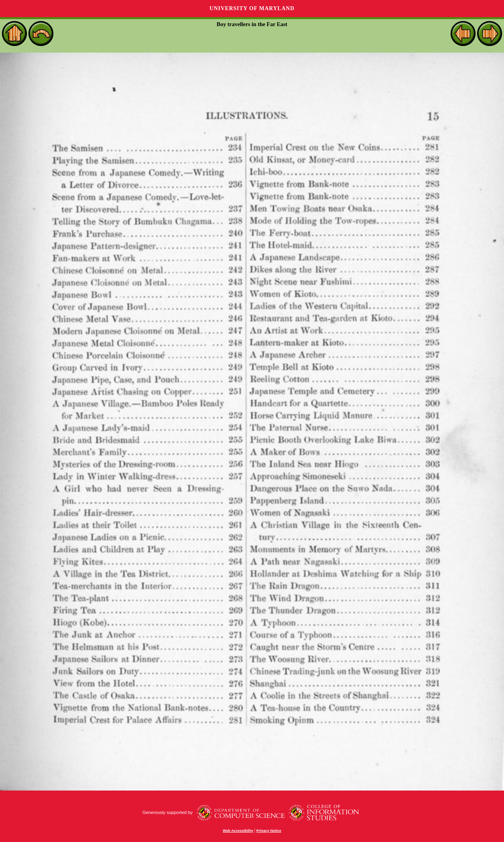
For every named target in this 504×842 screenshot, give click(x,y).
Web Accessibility (238, 831)
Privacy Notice (269, 831)
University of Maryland (252, 8)
